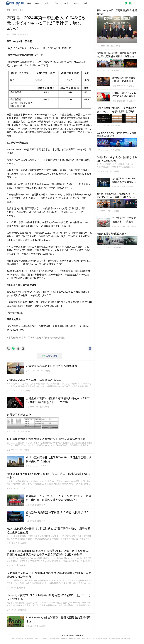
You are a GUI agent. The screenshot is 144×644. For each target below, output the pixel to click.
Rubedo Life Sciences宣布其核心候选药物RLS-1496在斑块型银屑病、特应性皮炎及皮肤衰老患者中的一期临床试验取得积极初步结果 (49, 553)
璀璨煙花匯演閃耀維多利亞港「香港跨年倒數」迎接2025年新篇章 (124, 80)
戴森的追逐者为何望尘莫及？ (112, 234)
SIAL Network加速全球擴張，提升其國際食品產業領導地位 (58, 619)
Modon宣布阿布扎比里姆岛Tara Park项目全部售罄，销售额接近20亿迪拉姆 (59, 459)
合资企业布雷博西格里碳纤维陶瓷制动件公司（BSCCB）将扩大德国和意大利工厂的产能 (58, 400)
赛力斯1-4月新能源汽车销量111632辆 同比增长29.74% (57, 514)
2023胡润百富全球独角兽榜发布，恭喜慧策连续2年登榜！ (116, 135)
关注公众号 (50, 356)
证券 (15, 10)
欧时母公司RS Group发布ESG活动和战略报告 (124, 95)
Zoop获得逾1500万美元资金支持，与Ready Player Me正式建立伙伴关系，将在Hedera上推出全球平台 (116, 196)
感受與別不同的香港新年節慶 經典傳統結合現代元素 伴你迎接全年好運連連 (116, 55)
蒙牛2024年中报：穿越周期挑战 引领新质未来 (117, 12)
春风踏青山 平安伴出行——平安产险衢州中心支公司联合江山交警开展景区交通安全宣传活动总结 (59, 498)
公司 (22, 10)
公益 (28, 505)
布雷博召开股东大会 (19, 415)
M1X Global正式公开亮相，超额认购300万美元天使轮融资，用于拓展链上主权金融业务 (48, 531)
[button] (38, 3)
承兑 (61, 338)
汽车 (28, 521)
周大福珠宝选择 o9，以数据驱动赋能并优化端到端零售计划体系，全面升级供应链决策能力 (49, 575)
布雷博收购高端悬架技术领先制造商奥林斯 (51, 366)
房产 (28, 466)
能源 (9, 488)
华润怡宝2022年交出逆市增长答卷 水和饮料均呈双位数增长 (117, 159)
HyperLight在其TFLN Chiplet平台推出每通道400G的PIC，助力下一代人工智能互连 (48, 597)
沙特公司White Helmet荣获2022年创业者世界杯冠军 (124, 180)
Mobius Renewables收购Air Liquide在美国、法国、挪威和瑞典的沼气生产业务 (50, 476)
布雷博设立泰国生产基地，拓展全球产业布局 (34, 380)
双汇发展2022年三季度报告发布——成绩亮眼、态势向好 (124, 220)
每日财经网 (71, 635)
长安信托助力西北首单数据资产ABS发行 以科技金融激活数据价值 (46, 439)
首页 (9, 10)
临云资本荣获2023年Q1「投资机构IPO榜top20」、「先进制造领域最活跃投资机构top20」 (117, 110)
